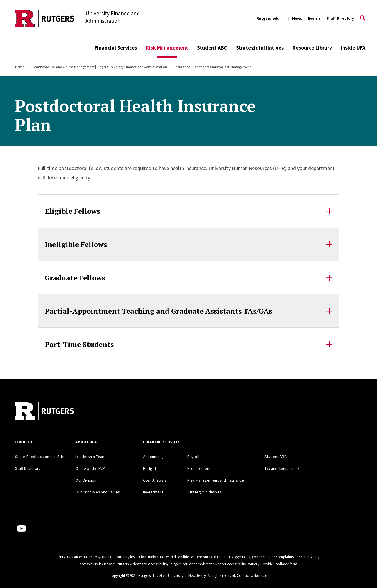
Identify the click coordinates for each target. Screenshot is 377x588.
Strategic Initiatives (260, 48)
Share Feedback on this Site (40, 457)
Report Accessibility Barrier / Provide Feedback (252, 564)
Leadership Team (90, 457)
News (297, 18)
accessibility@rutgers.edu (168, 564)
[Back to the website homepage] (45, 19)
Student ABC (212, 48)
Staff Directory (340, 18)
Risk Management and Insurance (216, 480)
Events (314, 18)
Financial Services (116, 48)
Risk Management (167, 48)
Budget (150, 468)
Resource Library (312, 48)
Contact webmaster (252, 575)
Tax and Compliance (282, 468)
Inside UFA (353, 48)
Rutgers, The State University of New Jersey (172, 575)
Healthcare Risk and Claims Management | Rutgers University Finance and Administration (99, 67)
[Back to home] (44, 412)
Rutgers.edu (268, 18)
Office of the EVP (90, 468)
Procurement (199, 468)
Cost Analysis (155, 480)
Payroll (193, 457)
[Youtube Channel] (22, 528)
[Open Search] (363, 19)
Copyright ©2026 (123, 575)
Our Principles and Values (98, 492)
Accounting (153, 457)
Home (20, 67)
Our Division (86, 480)
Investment (153, 492)
